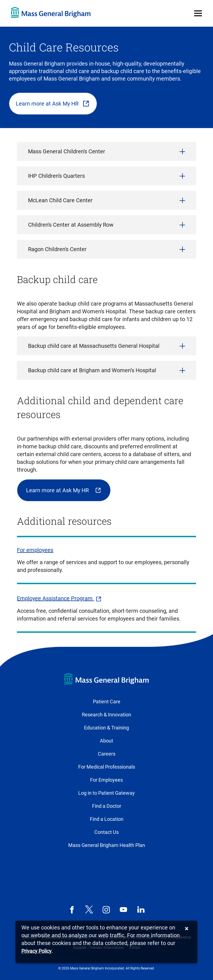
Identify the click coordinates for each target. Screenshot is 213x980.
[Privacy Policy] (36, 951)
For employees (35, 550)
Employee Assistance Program (55, 598)
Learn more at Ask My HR (47, 104)
